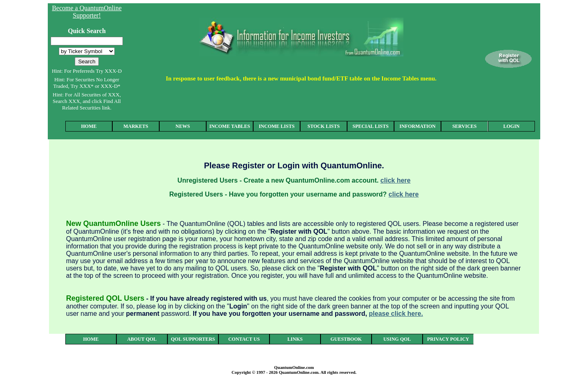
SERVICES (465, 126)
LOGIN (511, 126)
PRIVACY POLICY (448, 339)
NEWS (183, 126)
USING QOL (397, 339)
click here (396, 180)
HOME (89, 126)
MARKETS (136, 126)
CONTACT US (244, 339)
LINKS (295, 339)
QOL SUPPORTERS (193, 339)
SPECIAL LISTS (370, 126)
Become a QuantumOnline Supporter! (87, 12)
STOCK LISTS (324, 126)
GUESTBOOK (346, 339)
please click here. (396, 314)
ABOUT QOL (142, 339)
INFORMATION (417, 126)
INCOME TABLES (230, 126)
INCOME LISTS (277, 126)
